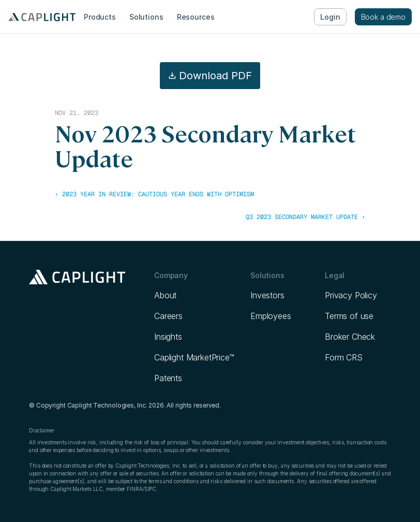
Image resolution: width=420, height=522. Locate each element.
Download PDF (210, 76)
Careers (168, 316)
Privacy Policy (351, 295)
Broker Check (350, 337)
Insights (168, 337)
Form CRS (344, 357)
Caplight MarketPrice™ (194, 357)
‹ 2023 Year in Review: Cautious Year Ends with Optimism (154, 194)
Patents (168, 378)
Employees (271, 316)
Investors (267, 295)
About (165, 295)
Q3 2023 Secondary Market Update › (305, 217)
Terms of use (349, 316)
